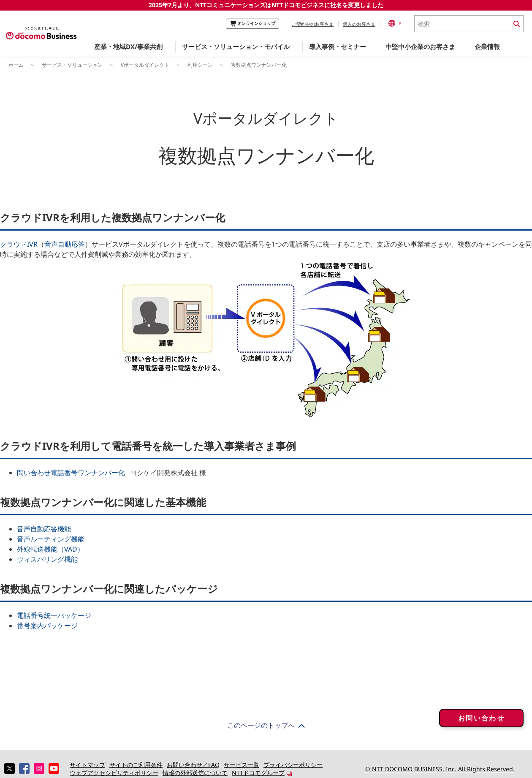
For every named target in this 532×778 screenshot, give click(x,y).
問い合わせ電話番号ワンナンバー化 (71, 473)
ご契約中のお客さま (313, 24)
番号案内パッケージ (47, 626)
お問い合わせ (481, 724)
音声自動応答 (65, 244)
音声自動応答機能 (44, 529)
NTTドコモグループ (258, 773)
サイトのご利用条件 (136, 765)
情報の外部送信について (195, 773)
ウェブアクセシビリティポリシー (114, 773)
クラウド (14, 244)
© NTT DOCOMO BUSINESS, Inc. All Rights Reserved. (440, 769)
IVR (32, 244)
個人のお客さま (359, 24)
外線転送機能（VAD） (50, 549)
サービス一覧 (242, 765)
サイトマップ (87, 765)
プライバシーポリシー (293, 765)
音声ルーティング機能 (51, 539)
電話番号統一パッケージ (54, 615)
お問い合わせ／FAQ (193, 765)
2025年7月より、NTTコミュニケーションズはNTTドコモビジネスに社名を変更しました (266, 5)
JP (395, 23)
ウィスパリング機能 (47, 559)
